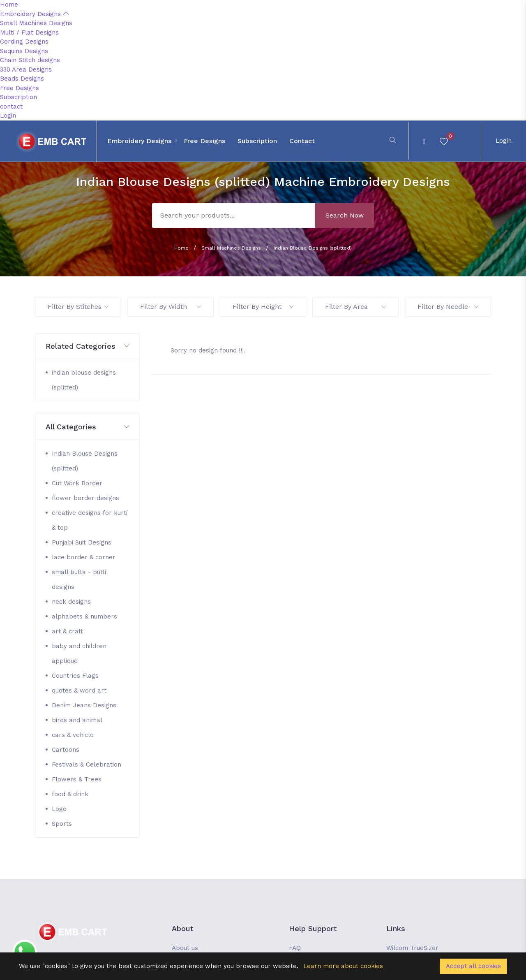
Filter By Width (171, 307)
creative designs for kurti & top (90, 520)
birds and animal (77, 720)
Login (8, 116)
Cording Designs (24, 42)
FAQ (295, 948)
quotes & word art (79, 690)
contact (11, 107)
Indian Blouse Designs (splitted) (313, 248)
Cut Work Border (77, 483)
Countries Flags (75, 676)
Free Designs (20, 88)
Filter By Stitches (78, 307)
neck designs (71, 602)
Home (9, 5)
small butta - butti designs (79, 579)
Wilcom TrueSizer (412, 948)
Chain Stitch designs (30, 60)
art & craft (67, 631)
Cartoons (66, 750)
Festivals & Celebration (87, 765)
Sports (62, 824)
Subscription (18, 97)
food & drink (70, 794)
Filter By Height (263, 307)
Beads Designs (22, 79)
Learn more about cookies (343, 966)
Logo (59, 809)
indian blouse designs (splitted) (84, 380)
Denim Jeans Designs (84, 705)
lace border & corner (84, 557)
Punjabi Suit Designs (82, 542)
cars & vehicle (73, 735)
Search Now (345, 215)
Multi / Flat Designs (29, 32)
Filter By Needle (448, 307)
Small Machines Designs (36, 23)
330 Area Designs (26, 70)
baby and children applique (79, 653)
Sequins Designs (24, 51)
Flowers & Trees (77, 779)
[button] (87, 346)
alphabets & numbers (84, 616)
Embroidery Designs (35, 14)
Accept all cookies (473, 966)
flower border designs (85, 498)
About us (185, 948)
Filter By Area (355, 307)
